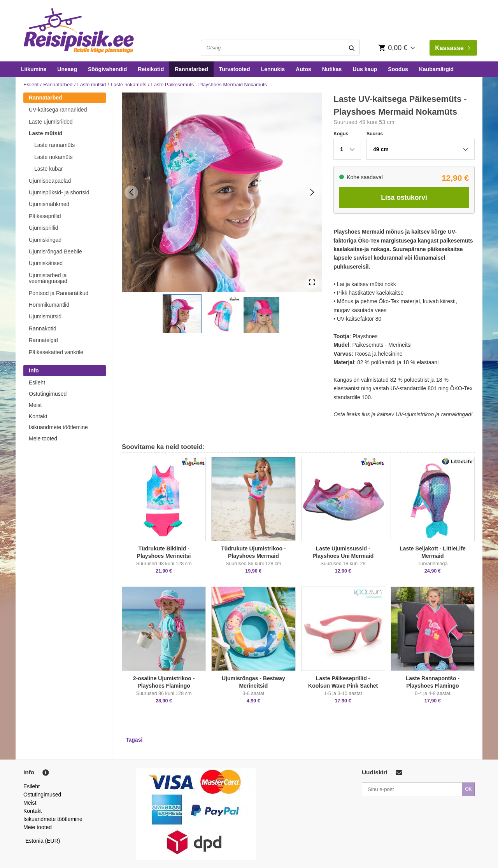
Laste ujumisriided (51, 122)
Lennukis (273, 69)
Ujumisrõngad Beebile (55, 251)
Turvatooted (235, 69)
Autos (303, 69)
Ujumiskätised (46, 263)
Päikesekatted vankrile (56, 352)
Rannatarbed (191, 69)
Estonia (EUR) (43, 841)
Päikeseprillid (45, 216)
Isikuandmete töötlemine (58, 427)
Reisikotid (151, 69)
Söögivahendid (107, 69)
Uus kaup (365, 69)
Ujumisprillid (43, 228)
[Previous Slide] (131, 192)
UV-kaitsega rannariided (58, 110)
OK (468, 789)
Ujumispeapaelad (50, 181)
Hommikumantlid (49, 305)
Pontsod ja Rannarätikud (59, 293)
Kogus (341, 134)
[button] (182, 314)
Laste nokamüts (128, 85)
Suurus (375, 134)
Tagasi (134, 740)
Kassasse (452, 48)
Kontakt (38, 416)
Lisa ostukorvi (404, 197)
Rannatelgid (43, 340)
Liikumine (34, 69)
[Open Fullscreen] (312, 283)
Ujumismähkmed (49, 204)
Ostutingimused (48, 394)
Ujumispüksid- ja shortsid (59, 192)
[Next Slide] (312, 192)
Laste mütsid (92, 85)
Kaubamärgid (436, 69)
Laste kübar (48, 169)
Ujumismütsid (45, 316)
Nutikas (332, 69)
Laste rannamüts (54, 145)
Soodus (398, 69)
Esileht (31, 85)
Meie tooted (43, 438)
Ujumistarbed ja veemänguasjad (48, 278)
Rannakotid (43, 328)
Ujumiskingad (45, 240)
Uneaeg (67, 69)
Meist (35, 405)
